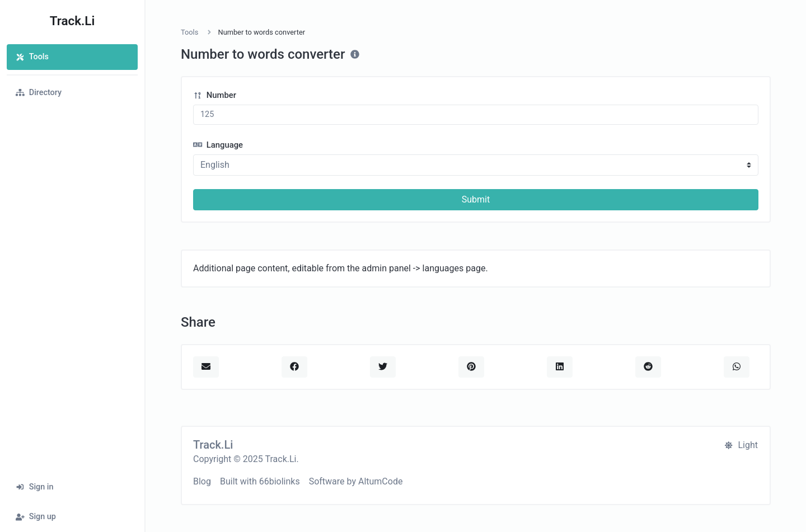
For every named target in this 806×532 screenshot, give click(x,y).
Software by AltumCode (356, 481)
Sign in (35, 487)
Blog (202, 481)
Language (218, 145)
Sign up (36, 517)
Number (215, 95)
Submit (476, 199)
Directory (39, 93)
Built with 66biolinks (260, 481)
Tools (32, 57)
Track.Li (72, 21)
